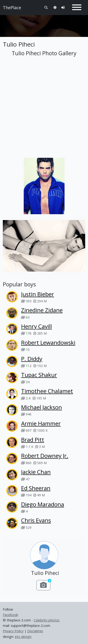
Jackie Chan (36, 472)
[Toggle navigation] (77, 8)
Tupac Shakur (39, 375)
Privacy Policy (13, 631)
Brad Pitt (33, 440)
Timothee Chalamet (47, 391)
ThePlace (12, 8)
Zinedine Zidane (42, 310)
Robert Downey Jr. (45, 456)
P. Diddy (32, 359)
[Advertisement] (44, 24)
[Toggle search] (46, 7)
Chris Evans (36, 520)
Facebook (10, 615)
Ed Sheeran (36, 488)
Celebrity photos (47, 620)
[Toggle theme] (55, 7)
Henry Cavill (36, 326)
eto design (23, 637)
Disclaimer (35, 631)
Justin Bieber (38, 294)
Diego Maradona (43, 504)
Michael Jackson (42, 407)
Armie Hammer (41, 423)
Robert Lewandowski (48, 342)
